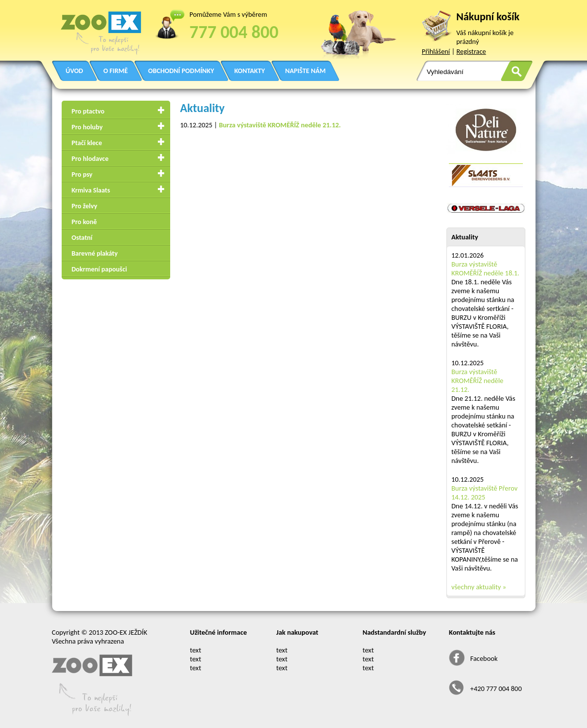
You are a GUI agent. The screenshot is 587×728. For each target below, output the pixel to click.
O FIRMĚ (115, 71)
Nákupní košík (488, 17)
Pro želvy (84, 206)
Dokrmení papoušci (99, 269)
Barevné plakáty (95, 253)
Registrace (471, 51)
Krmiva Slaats (91, 190)
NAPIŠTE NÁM (305, 71)
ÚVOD (74, 71)
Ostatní (82, 238)
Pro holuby (87, 127)
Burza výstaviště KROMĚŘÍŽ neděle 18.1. (485, 268)
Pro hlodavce (90, 159)
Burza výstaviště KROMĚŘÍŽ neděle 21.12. (477, 381)
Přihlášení (436, 51)
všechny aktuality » (479, 587)
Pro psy (82, 174)
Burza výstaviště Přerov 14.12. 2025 (484, 493)
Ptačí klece (87, 143)
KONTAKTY (250, 71)
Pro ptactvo (88, 111)
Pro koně (84, 222)
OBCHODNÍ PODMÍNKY (181, 71)
